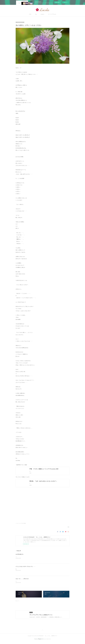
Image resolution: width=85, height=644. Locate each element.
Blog (36, 14)
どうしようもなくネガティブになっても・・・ (26, 569)
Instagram (42, 14)
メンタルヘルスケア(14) (19, 526)
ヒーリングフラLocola (52, 14)
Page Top (42, 633)
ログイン (66, 2)
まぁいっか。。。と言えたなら (22, 581)
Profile (30, 14)
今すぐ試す (58, 2)
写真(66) (25, 526)
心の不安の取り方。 (20, 557)
